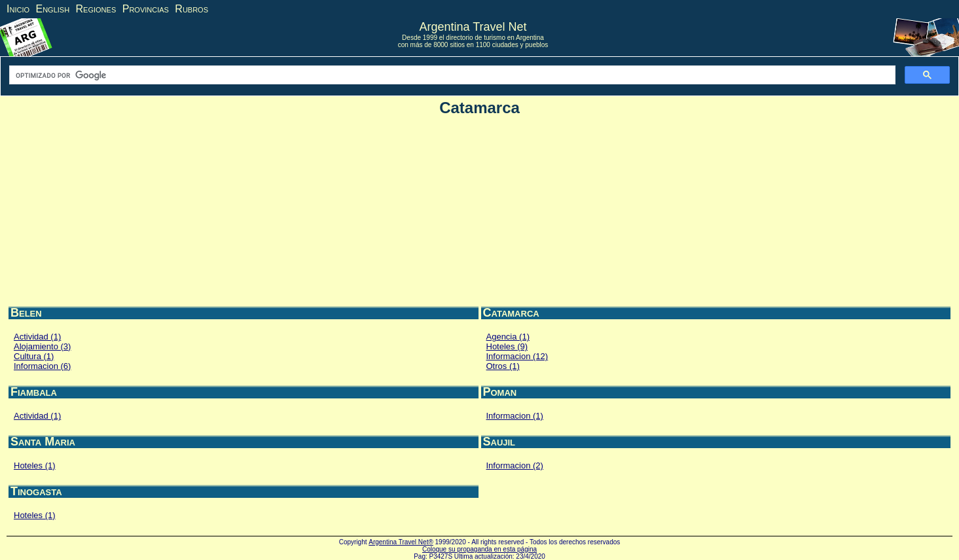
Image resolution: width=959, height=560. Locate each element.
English (52, 9)
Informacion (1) (515, 416)
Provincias (146, 9)
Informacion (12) (517, 356)
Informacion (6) (42, 366)
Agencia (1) (508, 337)
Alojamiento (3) (42, 346)
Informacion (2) (515, 465)
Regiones (96, 9)
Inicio (18, 9)
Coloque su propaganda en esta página (479, 549)
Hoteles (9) (507, 346)
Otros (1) (503, 366)
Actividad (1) (37, 337)
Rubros (191, 9)
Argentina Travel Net (473, 27)
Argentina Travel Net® (401, 542)
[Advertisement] (480, 213)
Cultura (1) (34, 356)
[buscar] (451, 75)
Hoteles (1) (35, 465)
